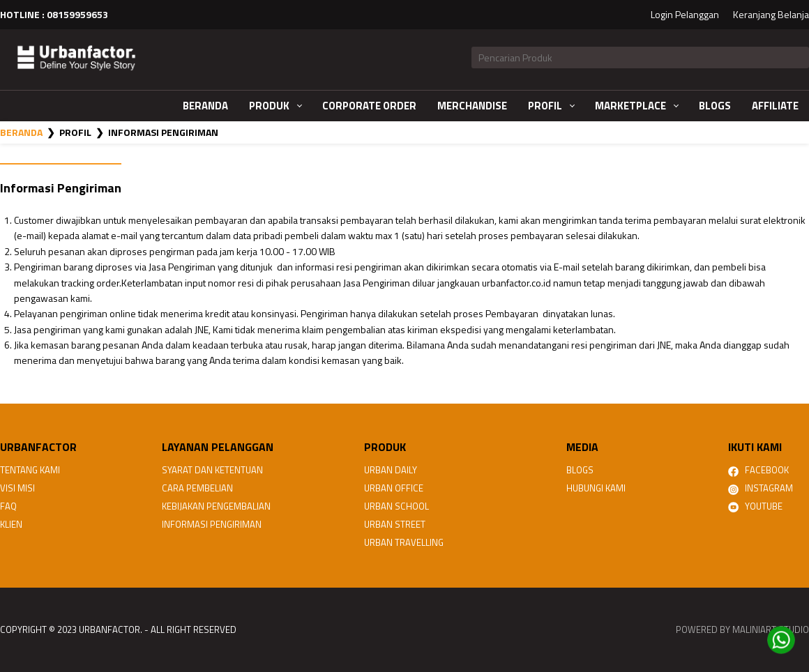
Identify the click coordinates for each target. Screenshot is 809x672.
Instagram (761, 488)
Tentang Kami (30, 470)
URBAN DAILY (391, 470)
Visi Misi (17, 488)
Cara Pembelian (197, 488)
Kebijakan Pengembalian (216, 506)
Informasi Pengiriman (212, 524)
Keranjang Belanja (771, 14)
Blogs (580, 470)
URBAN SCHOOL (396, 506)
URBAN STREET (395, 524)
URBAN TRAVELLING (404, 542)
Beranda (21, 132)
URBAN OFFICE (394, 488)
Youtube (755, 506)
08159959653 (77, 14)
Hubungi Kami (596, 488)
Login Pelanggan (685, 14)
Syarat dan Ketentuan (212, 470)
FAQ (8, 506)
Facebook (758, 470)
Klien (11, 524)
